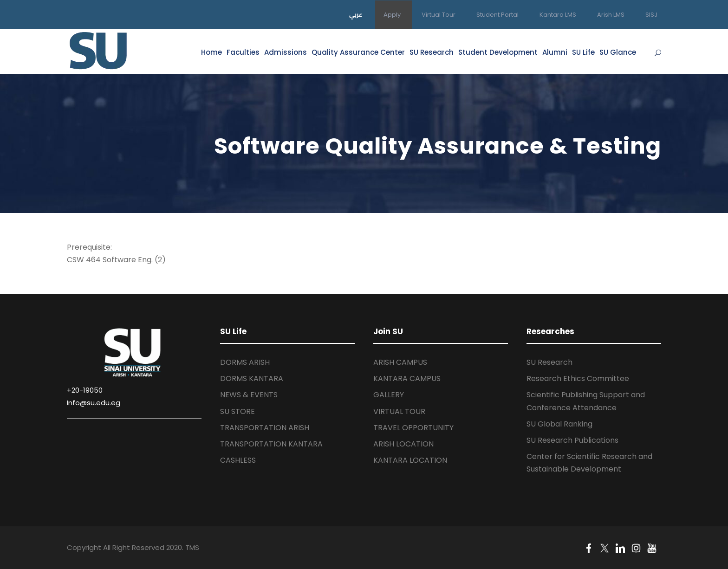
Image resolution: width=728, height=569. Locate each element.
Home (211, 52)
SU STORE (237, 411)
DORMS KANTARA (252, 378)
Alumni (555, 52)
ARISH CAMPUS (400, 362)
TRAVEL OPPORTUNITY (413, 428)
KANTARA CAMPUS (407, 378)
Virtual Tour (439, 15)
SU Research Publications (572, 440)
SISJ (651, 15)
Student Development (498, 52)
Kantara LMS (558, 15)
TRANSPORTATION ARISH (265, 428)
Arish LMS (611, 15)
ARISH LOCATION (403, 444)
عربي (356, 14)
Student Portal (497, 15)
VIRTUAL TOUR (399, 411)
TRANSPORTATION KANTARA (271, 444)
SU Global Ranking (559, 424)
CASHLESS (238, 460)
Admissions (286, 52)
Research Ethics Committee (578, 378)
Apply (392, 15)
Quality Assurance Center (358, 52)
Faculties (243, 52)
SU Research (432, 52)
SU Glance (618, 52)
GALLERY (389, 395)
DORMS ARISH (245, 362)
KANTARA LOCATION (410, 460)
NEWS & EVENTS (249, 395)
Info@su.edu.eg (94, 403)
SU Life (583, 52)
